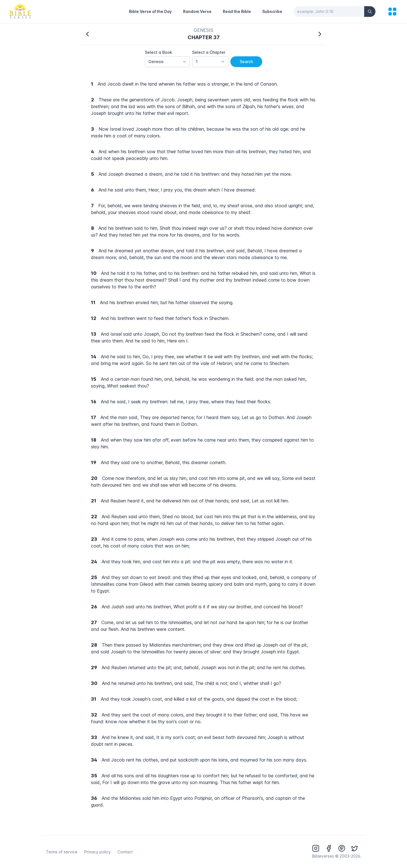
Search (246, 62)
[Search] (370, 12)
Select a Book (158, 52)
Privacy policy (97, 852)
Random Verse (197, 11)
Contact (125, 852)
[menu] (392, 12)
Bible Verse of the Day (150, 11)
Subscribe (272, 11)
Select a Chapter (209, 52)
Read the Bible (237, 11)
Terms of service (62, 852)
